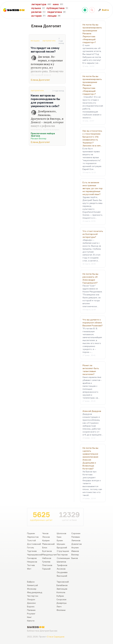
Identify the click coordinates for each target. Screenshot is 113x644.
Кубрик (60, 596)
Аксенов (61, 569)
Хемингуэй (32, 585)
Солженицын (63, 558)
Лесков (46, 537)
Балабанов (62, 585)
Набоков (47, 558)
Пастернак (62, 555)
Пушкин (31, 533)
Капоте (31, 621)
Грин (59, 537)
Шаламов (61, 562)
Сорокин (76, 533)
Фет (29, 569)
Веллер (75, 555)
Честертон (33, 596)
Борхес (31, 606)
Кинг (29, 617)
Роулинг (31, 614)
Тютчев (31, 565)
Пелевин (76, 537)
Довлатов (77, 544)
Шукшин (61, 544)
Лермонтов (33, 537)
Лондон (31, 599)
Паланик (31, 610)
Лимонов (76, 540)
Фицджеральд (35, 592)
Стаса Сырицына (56, 637)
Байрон (31, 582)
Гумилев (46, 562)
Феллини (61, 610)
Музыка (35, 41)
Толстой (31, 540)
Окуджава (62, 572)
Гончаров (32, 558)
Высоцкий (62, 576)
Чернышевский (35, 555)
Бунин (60, 540)
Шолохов (62, 533)
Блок (45, 547)
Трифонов (62, 565)
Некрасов (32, 562)
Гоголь (31, 547)
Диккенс (31, 603)
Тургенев (32, 551)
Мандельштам (49, 555)
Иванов (75, 551)
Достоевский (34, 544)
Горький (46, 569)
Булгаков (47, 551)
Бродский (62, 547)
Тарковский (63, 582)
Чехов (45, 533)
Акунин (75, 547)
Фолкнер (32, 589)
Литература (49, 41)
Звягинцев (62, 589)
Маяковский (48, 544)
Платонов (47, 565)
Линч (59, 606)
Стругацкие (63, 551)
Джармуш (62, 603)
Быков (75, 558)
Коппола (61, 592)
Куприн (46, 540)
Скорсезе (61, 599)
